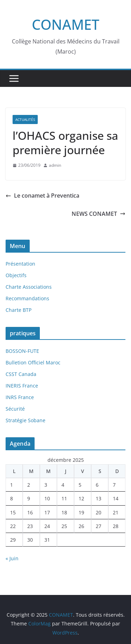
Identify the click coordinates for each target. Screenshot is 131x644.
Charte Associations (29, 287)
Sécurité (15, 409)
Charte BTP (19, 310)
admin (55, 165)
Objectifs (16, 275)
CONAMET (65, 24)
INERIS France (22, 386)
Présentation (20, 264)
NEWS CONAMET (99, 214)
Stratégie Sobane (26, 420)
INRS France (20, 397)
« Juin (12, 558)
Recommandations (27, 298)
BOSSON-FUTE (22, 351)
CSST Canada (21, 374)
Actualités (25, 119)
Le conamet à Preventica (42, 196)
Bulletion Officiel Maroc (33, 362)
